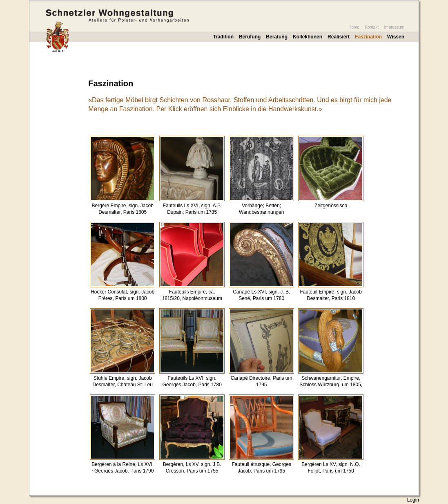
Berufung (250, 37)
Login (413, 500)
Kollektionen (308, 37)
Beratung (277, 37)
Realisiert (339, 37)
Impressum (394, 27)
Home (354, 27)
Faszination (368, 37)
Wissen (396, 37)
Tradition (223, 37)
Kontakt (372, 27)
